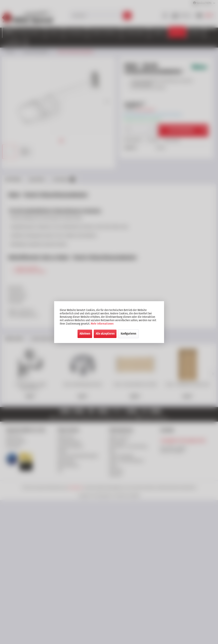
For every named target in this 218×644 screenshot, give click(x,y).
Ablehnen (85, 334)
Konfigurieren (128, 334)
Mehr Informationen (102, 324)
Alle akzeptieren (105, 334)
